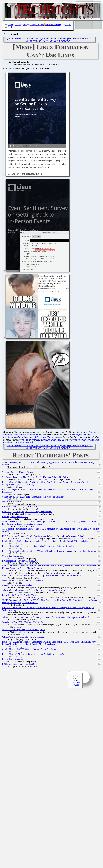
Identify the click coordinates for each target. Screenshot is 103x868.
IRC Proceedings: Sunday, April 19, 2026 (20, 507)
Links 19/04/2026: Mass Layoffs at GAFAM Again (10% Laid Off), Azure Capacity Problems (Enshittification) (50, 552)
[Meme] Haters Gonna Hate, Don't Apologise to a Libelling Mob (37, 39)
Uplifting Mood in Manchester (15, 517)
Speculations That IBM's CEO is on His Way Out (23, 623)
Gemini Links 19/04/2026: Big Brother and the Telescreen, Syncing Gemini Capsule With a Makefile (45, 542)
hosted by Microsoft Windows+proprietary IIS (43, 440)
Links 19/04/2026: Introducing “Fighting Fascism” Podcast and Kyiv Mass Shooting (38, 547)
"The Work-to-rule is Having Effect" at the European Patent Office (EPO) (33, 591)
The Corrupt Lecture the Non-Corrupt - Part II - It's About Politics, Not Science (36, 478)
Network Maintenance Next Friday (17, 586)
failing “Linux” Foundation (47, 438)
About (18, 25)
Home (10, 25)
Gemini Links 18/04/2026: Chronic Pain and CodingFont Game (29, 650)
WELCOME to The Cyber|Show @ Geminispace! (23, 638)
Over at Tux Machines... (12, 502)
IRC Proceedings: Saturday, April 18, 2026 (20, 561)
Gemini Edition (36, 25)
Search (68, 25)
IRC (25, 25)
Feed (10, 27)
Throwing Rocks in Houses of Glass (18, 473)
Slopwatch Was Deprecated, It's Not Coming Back (24, 630)
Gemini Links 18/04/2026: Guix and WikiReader (23, 581)
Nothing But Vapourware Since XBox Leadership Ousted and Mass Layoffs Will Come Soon (42, 576)
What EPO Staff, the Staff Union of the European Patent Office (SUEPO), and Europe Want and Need (45, 618)
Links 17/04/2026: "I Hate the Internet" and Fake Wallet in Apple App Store (34, 655)
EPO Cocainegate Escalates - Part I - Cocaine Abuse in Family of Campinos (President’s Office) (43, 537)
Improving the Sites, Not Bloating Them (19, 596)
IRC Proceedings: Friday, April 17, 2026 (19, 665)
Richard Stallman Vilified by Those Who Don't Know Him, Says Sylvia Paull (60, 40)
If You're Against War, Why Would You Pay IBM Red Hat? (27, 512)
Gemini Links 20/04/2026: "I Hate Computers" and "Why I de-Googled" (33, 497)
